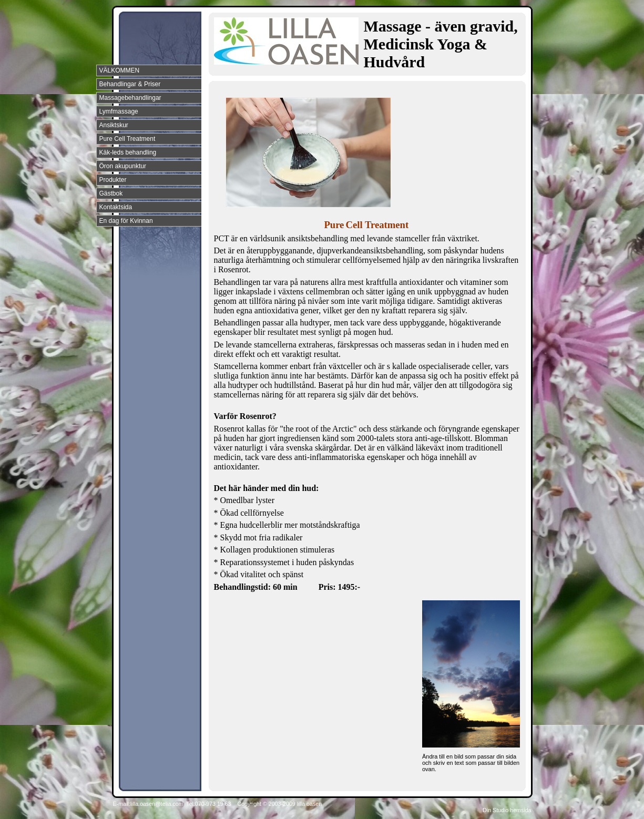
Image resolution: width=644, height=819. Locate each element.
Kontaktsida (116, 207)
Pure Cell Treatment (127, 139)
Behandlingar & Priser (130, 84)
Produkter (113, 180)
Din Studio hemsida (507, 810)
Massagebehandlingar (130, 98)
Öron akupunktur (123, 166)
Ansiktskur (114, 125)
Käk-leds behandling (128, 152)
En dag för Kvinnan (126, 221)
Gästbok (111, 193)
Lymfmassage (119, 111)
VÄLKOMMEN (120, 70)
